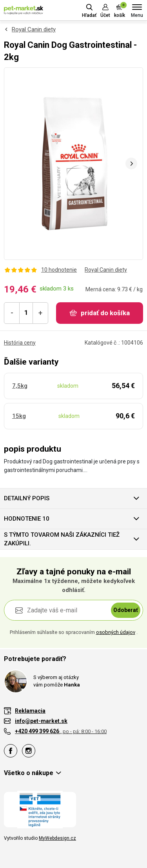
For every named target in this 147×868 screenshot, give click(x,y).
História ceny (20, 343)
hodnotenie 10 (27, 519)
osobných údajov (116, 632)
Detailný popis (27, 498)
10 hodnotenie (59, 270)
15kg (19, 416)
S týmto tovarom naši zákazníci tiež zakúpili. (62, 539)
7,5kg (20, 386)
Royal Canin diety (34, 29)
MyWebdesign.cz (57, 838)
